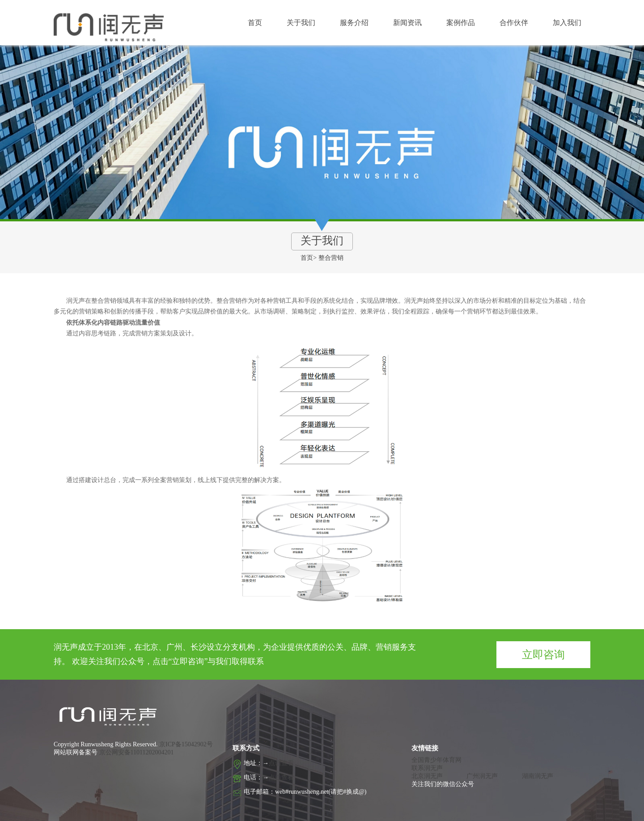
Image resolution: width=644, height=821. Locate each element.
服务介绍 (354, 23)
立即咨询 (543, 655)
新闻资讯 (407, 23)
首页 (255, 23)
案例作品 (461, 23)
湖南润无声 (538, 776)
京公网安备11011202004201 (137, 752)
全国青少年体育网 (436, 760)
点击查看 (281, 763)
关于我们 (301, 23)
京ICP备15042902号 (185, 744)
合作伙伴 (514, 23)
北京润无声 (427, 776)
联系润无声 (427, 768)
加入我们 (567, 23)
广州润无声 (482, 776)
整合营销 (331, 258)
